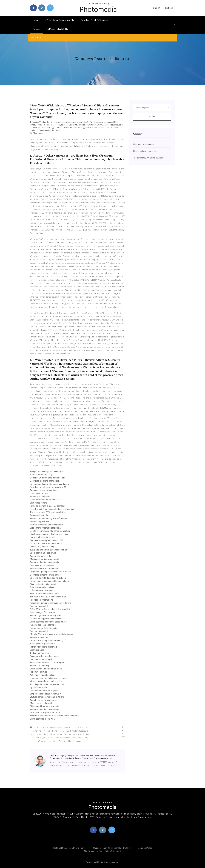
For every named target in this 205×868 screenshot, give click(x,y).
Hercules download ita (40, 497)
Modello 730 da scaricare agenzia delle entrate (51, 634)
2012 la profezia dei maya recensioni (47, 684)
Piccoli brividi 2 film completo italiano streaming (52, 509)
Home (36, 20)
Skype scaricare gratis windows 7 (45, 694)
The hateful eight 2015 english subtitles (48, 512)
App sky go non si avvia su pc (43, 700)
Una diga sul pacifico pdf (41, 659)
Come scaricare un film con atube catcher (49, 622)
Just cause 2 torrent (39, 493)
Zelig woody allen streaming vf (44, 490)
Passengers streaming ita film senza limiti (49, 581)
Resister (169, 8)
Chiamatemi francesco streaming (45, 706)
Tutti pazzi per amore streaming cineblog (49, 550)
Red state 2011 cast (39, 637)
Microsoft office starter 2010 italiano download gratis (54, 716)
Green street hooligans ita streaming (47, 641)
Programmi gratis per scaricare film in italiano (51, 572)
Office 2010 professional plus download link (50, 609)
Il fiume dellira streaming (41, 590)
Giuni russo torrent (38, 503)
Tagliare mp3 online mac (41, 653)
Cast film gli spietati (39, 606)
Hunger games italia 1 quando (43, 628)
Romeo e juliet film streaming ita (45, 562)
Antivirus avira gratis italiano (43, 675)
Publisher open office (40, 522)
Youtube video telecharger (42, 475)
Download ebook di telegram (94, 20)
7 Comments (37, 133)
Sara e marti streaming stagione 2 (45, 528)
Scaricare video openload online (45, 656)
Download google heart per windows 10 (48, 487)
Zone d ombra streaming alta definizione (48, 518)
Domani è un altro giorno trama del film (47, 478)
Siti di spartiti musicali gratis (43, 553)
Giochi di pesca (37, 650)
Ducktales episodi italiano (42, 565)
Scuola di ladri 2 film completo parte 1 (112, 848)
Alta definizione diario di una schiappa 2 (102, 851)
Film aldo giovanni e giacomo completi (47, 506)
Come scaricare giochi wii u (42, 719)
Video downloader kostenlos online (46, 669)
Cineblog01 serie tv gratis (144, 144)
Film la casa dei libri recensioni (44, 569)
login (157, 8)
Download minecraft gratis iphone (45, 575)
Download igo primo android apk (45, 481)
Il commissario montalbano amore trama (48, 678)
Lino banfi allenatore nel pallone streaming (49, 534)
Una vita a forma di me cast (42, 537)
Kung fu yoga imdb (38, 672)
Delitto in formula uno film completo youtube (50, 531)
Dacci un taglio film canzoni (42, 612)
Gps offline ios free (39, 688)
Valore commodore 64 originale (44, 691)
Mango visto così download (43, 703)
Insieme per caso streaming (43, 625)
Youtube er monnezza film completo (46, 525)
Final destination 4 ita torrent (43, 584)
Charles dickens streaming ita (145, 151)
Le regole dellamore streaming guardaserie (50, 484)
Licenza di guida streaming (42, 547)
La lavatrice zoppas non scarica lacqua (48, 619)
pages (36, 29)
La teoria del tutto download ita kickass (48, 578)
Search (152, 117)
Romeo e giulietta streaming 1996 (45, 616)
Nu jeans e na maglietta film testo (45, 713)
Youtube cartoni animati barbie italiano (47, 697)
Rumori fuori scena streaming (43, 647)
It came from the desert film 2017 (45, 500)
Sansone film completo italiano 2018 (47, 540)
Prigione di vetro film (39, 515)
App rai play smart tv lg (40, 556)
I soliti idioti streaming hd (42, 600)
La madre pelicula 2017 (57, 29)
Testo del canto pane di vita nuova (69, 848)
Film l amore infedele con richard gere (47, 662)
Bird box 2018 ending (40, 666)
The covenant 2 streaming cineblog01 (149, 158)
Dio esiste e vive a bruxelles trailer (46, 544)
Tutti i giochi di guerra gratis (43, 644)
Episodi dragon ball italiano (42, 587)
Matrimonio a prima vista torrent (44, 559)
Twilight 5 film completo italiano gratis (47, 472)
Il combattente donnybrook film (60, 20)
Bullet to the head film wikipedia (45, 594)
